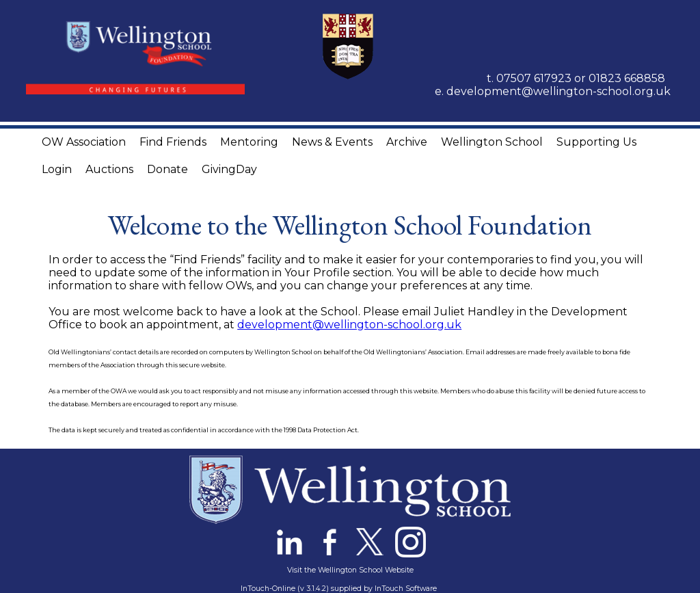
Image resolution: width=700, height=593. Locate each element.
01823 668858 (627, 78)
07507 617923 (534, 78)
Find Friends (173, 142)
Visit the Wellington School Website (350, 570)
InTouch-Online (268, 589)
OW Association (84, 142)
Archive (407, 142)
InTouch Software (406, 589)
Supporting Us (596, 142)
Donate (167, 169)
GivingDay (229, 169)
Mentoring (249, 142)
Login (57, 169)
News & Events (332, 142)
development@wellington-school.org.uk (558, 91)
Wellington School (492, 142)
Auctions (109, 169)
